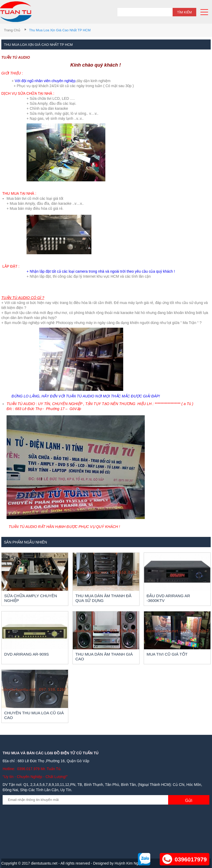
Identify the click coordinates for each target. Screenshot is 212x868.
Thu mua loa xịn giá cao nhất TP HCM (60, 30)
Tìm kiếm (184, 12)
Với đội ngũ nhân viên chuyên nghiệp (45, 81)
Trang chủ (12, 30)
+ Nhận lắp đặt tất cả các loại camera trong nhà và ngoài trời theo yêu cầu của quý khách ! (101, 271)
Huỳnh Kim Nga (127, 863)
